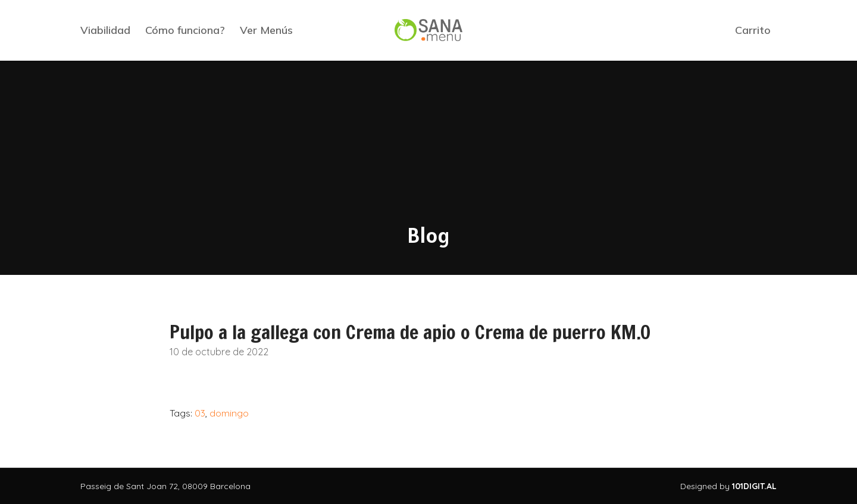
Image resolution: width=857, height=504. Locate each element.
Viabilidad (105, 30)
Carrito (753, 30)
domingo (229, 413)
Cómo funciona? (185, 30)
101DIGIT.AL (754, 486)
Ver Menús (266, 30)
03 (200, 413)
